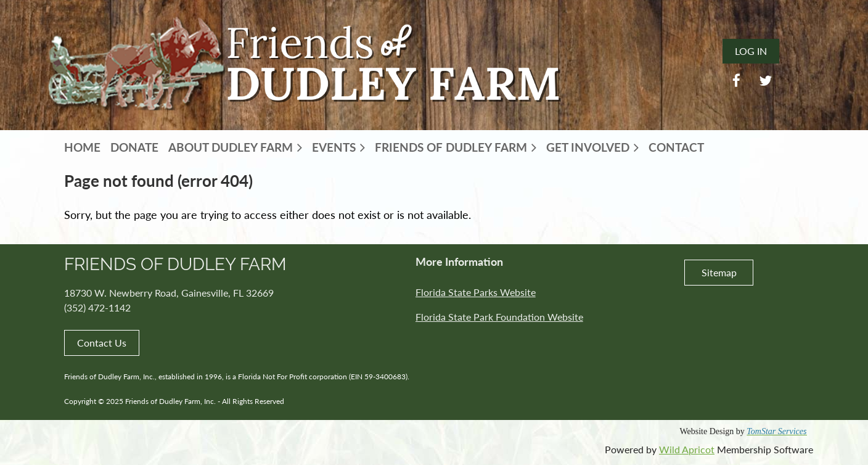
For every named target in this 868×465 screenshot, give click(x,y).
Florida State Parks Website (476, 292)
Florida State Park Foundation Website (499, 317)
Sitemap (719, 272)
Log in (751, 51)
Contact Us (102, 343)
